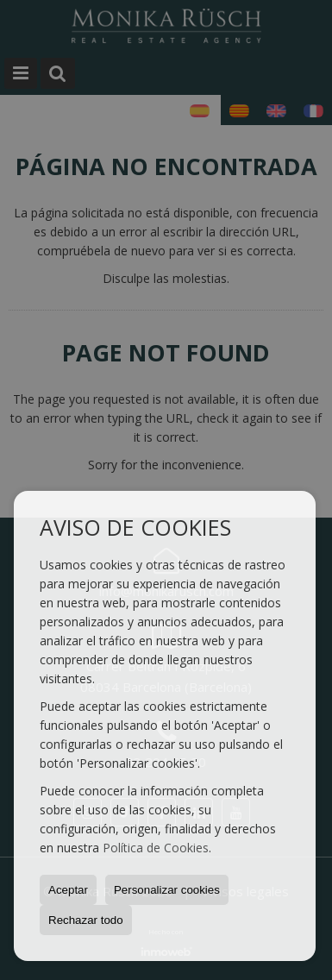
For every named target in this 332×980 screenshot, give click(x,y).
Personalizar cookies (167, 890)
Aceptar (68, 890)
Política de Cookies (156, 848)
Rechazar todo (86, 920)
